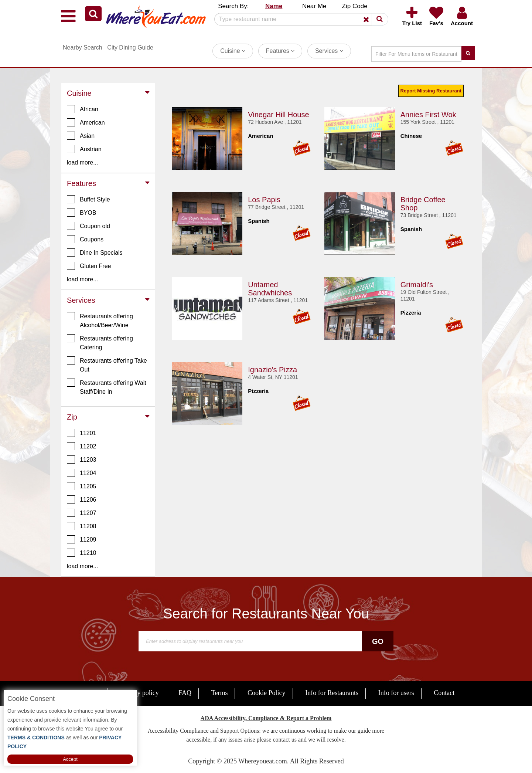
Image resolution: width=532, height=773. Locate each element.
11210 (82, 553)
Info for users (396, 693)
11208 (82, 526)
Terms (220, 693)
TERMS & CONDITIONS (36, 738)
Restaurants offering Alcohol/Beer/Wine (100, 320)
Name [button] (274, 6)
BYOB (81, 213)
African (83, 109)
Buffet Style (88, 199)
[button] (93, 14)
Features (280, 51)
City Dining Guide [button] (130, 48)
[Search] (299, 19)
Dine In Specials (95, 252)
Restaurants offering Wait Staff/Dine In (107, 387)
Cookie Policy (267, 693)
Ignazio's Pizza (272, 370)
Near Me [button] (314, 6)
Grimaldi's (417, 285)
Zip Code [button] (355, 6)
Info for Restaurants (332, 693)
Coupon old (88, 226)
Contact (444, 693)
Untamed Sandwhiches (270, 289)
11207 (82, 513)
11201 (82, 433)
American (86, 122)
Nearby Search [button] (83, 48)
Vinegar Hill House (278, 115)
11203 (82, 460)
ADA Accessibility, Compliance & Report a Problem (266, 718)
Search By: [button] (233, 6)
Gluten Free (89, 266)
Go (378, 641)
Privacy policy (139, 693)
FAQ (185, 693)
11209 (82, 539)
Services (329, 51)
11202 (82, 446)
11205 (82, 486)
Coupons (85, 239)
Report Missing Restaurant (431, 91)
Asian (81, 136)
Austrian (84, 149)
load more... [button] (82, 162)
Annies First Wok (428, 115)
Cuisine (233, 51)
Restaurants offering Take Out (107, 365)
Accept (70, 759)
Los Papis (264, 200)
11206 (82, 499)
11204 (82, 473)
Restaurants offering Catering (100, 342)
